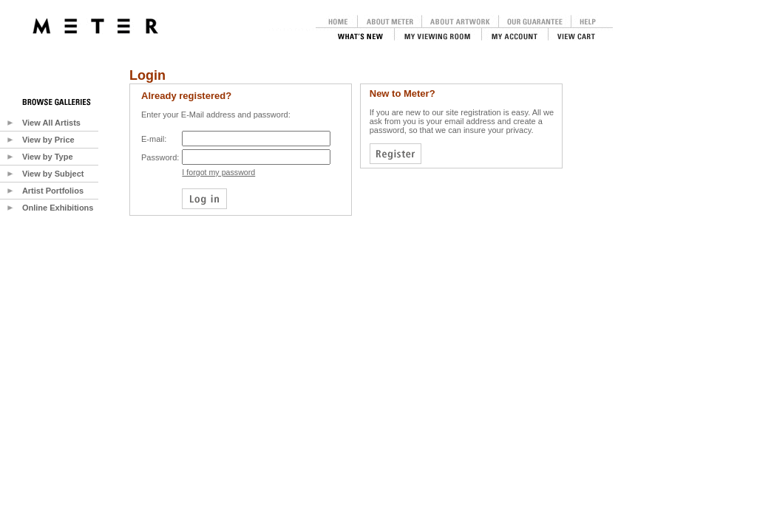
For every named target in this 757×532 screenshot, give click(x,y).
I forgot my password (218, 172)
